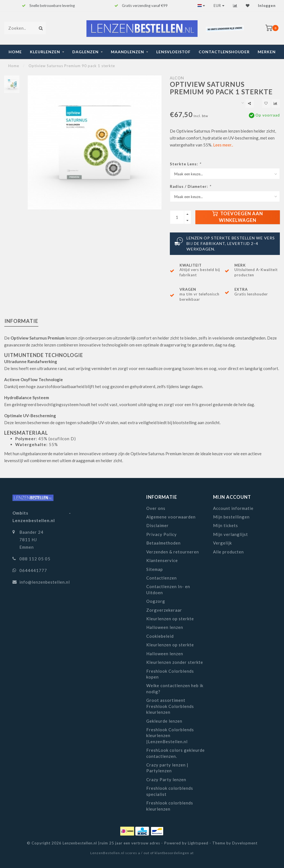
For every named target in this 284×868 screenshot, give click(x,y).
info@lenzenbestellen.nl (45, 582)
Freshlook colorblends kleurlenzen (170, 806)
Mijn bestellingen (231, 517)
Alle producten (228, 552)
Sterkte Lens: (185, 164)
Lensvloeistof (173, 52)
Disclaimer (158, 525)
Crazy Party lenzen (166, 780)
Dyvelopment (245, 843)
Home (15, 52)
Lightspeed (198, 843)
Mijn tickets (226, 525)
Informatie (21, 321)
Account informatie (233, 508)
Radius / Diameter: (190, 186)
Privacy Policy (162, 534)
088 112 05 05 (35, 559)
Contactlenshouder (224, 52)
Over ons (156, 508)
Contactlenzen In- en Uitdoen (168, 589)
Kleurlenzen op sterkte (170, 619)
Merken (267, 52)
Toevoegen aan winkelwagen (238, 217)
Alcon (177, 78)
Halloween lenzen (165, 627)
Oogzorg (156, 601)
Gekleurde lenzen (164, 721)
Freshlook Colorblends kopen (170, 674)
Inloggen (267, 6)
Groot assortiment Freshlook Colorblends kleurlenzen (170, 706)
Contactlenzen (162, 578)
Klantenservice (162, 560)
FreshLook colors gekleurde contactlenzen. (176, 753)
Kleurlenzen (45, 52)
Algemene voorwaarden (171, 517)
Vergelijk (222, 543)
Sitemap (155, 569)
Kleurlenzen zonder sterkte (175, 662)
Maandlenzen (127, 52)
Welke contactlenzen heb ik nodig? (175, 688)
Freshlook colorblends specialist (170, 791)
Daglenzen (85, 52)
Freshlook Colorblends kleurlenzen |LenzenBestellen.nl (170, 736)
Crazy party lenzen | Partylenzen (167, 768)
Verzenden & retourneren (173, 552)
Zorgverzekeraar (164, 610)
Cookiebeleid (160, 636)
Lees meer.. (223, 145)
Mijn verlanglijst (231, 534)
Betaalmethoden (163, 543)
